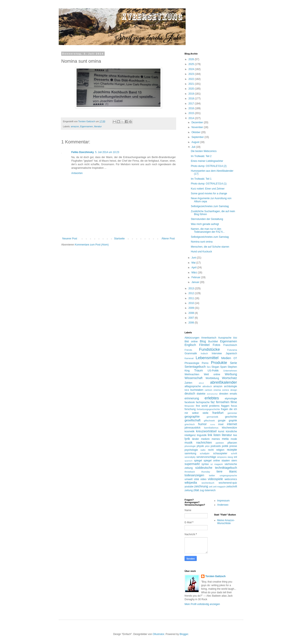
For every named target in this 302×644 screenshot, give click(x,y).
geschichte (231, 417)
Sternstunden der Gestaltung (207, 219)
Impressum (223, 501)
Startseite (119, 239)
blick (187, 390)
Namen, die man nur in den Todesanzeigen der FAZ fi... (208, 230)
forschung (190, 409)
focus (234, 406)
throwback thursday (197, 472)
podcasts (216, 446)
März (195, 273)
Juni (194, 258)
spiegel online (212, 461)
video (204, 479)
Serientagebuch (195, 367)
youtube (189, 487)
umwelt (189, 479)
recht (211, 450)
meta (225, 439)
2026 (192, 59)
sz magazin (217, 464)
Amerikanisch (209, 338)
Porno (205, 363)
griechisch (190, 424)
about (201, 383)
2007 (192, 318)
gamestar (232, 413)
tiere (219, 471)
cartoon (208, 390)
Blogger (184, 634)
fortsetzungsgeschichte (208, 409)
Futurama (232, 350)
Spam (223, 367)
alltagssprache (193, 386)
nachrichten (204, 443)
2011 (192, 298)
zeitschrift (232, 487)
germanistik (212, 417)
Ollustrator (158, 634)
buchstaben (197, 390)
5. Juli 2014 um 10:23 (107, 152)
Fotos (216, 345)
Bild (235, 338)
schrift (234, 453)
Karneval (189, 358)
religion (220, 450)
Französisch (230, 345)
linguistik (202, 435)
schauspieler (220, 453)
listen (217, 435)
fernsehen (223, 402)
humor (202, 424)
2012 (192, 293)
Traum (199, 370)
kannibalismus (211, 428)
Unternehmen (230, 371)
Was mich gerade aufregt (205, 224)
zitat (196, 490)
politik (225, 446)
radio (203, 450)
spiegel (198, 461)
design (234, 390)
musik (189, 443)
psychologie (191, 450)
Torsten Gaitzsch (215, 576)
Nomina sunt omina (202, 242)
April (194, 267)
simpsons (222, 457)
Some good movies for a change (209, 193)
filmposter (189, 406)
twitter (212, 475)
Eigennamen (87, 126)
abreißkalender (224, 382)
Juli (194, 147)
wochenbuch (208, 483)
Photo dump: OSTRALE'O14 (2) (209, 166)
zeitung (189, 490)
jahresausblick (193, 428)
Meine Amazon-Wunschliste (226, 522)
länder (196, 439)
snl (235, 457)
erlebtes (212, 398)
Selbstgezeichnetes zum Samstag (210, 206)
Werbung (231, 374)
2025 (192, 64)
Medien (226, 358)
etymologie (231, 399)
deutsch (190, 393)
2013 (192, 288)
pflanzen (232, 443)
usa (196, 479)
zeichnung (201, 486)
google (222, 421)
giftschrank (209, 421)
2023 (192, 74)
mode (234, 439)
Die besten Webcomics (204, 151)
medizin (205, 439)
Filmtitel (204, 345)
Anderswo (223, 505)
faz (213, 402)
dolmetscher (212, 394)
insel (221, 424)
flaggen (225, 406)
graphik (233, 421)
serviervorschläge (206, 457)
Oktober (196, 132)
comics (226, 390)
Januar (196, 282)
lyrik (187, 439)
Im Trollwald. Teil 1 (201, 179)
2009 (192, 308)
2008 (192, 313)
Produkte (219, 363)
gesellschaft (193, 420)
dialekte (201, 394)
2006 (192, 323)
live (235, 435)
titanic (233, 471)
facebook (190, 402)
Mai (194, 263)
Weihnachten (192, 374)
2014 (192, 118)
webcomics (231, 479)
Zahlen (188, 383)
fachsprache (203, 402)
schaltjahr (205, 453)
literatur (98, 126)
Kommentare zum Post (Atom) (92, 245)
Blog (203, 341)
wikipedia (191, 483)
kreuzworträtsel (206, 431)
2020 (192, 89)
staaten (226, 461)
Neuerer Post (70, 239)
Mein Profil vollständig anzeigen (202, 604)
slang (230, 457)
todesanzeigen (194, 475)
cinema (217, 390)
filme (234, 402)
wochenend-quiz (228, 483)
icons (213, 424)
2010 (192, 303)
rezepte (232, 450)
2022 (192, 79)
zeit (211, 487)
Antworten (77, 173)
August (196, 142)
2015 (192, 113)
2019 (192, 94)
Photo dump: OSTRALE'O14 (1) (209, 184)
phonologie (190, 446)
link (210, 435)
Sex (209, 367)
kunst (221, 431)
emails (233, 394)
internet (232, 424)
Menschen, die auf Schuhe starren (210, 247)
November (198, 127)
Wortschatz (229, 378)
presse (233, 446)
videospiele (215, 479)
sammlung (190, 453)
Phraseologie (192, 363)
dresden (224, 394)
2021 (192, 84)
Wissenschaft (194, 378)
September (198, 137)
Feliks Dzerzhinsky (83, 152)
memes (216, 439)
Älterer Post (168, 239)
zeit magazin (219, 487)
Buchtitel (213, 341)
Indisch (204, 353)
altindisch (207, 386)
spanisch (189, 461)
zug (202, 490)
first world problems (208, 406)
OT (235, 358)
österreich (210, 490)
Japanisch (231, 353)
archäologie (230, 386)
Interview (217, 353)
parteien (220, 443)
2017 (192, 104)
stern (234, 461)
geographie (192, 417)
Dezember (198, 122)
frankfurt (218, 413)
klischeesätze (229, 428)
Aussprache (225, 338)
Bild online (191, 341)
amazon (75, 126)
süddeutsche (204, 468)
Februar (196, 277)
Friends (188, 350)
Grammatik (191, 353)
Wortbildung (212, 378)
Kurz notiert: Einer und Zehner (208, 189)
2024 (192, 69)
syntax (205, 464)
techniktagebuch (226, 468)
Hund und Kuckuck (201, 252)
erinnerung (192, 398)
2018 (192, 99)
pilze (207, 446)
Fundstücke (209, 349)
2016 (192, 108)
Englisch (190, 345)
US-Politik (213, 371)
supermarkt (192, 464)
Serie (233, 363)
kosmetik (189, 431)
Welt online (212, 374)
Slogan (215, 367)
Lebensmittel (207, 358)
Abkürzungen (192, 338)
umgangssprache (228, 475)
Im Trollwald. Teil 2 (201, 156)
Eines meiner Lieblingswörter (207, 161)
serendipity (190, 457)
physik (200, 446)
